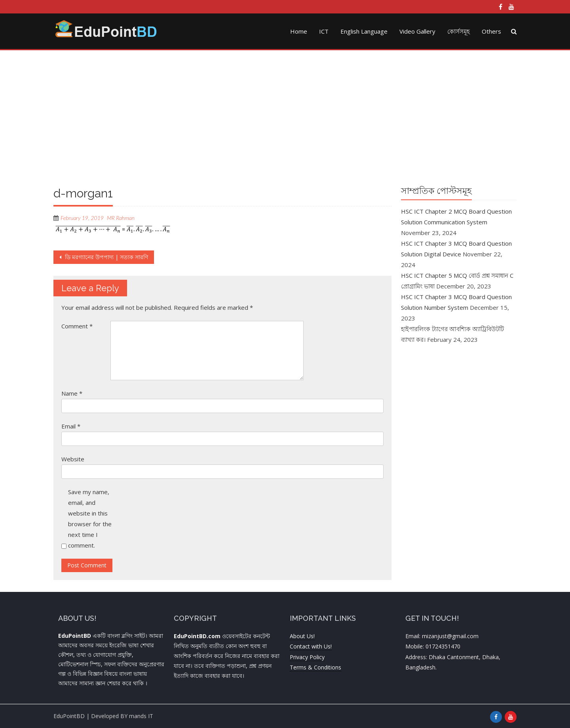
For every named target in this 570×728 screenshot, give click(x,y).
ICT (324, 31)
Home (299, 31)
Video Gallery (417, 31)
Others (491, 31)
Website (73, 459)
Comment (77, 326)
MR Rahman (121, 218)
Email (71, 426)
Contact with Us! (311, 646)
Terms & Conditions (315, 667)
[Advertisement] (285, 118)
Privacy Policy (307, 657)
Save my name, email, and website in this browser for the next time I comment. (90, 519)
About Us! (302, 636)
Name (72, 393)
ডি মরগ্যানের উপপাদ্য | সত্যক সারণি (106, 257)
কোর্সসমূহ (459, 31)
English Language (364, 31)
